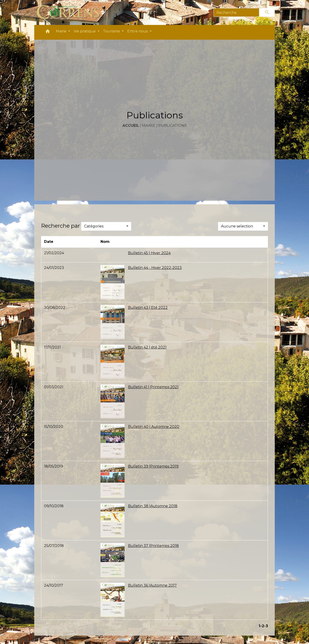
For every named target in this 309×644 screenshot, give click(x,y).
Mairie (149, 126)
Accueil (131, 126)
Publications (173, 126)
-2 (262, 626)
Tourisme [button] (112, 31)
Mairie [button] (62, 31)
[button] (48, 32)
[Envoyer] (267, 12)
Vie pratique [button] (85, 31)
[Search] (237, 12)
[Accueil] (71, 12)
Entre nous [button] (138, 31)
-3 (266, 626)
